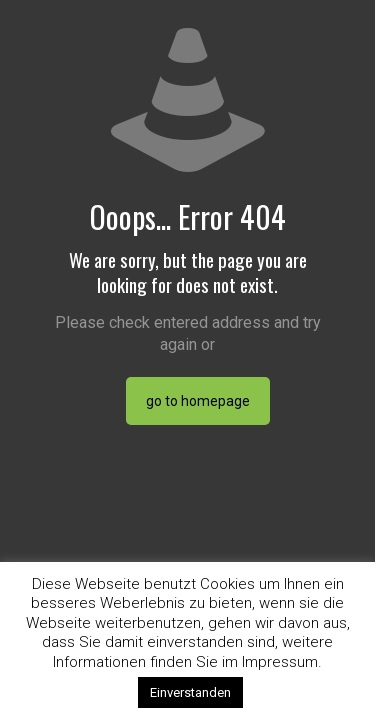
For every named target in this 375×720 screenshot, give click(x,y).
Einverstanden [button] (190, 692)
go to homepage (198, 401)
